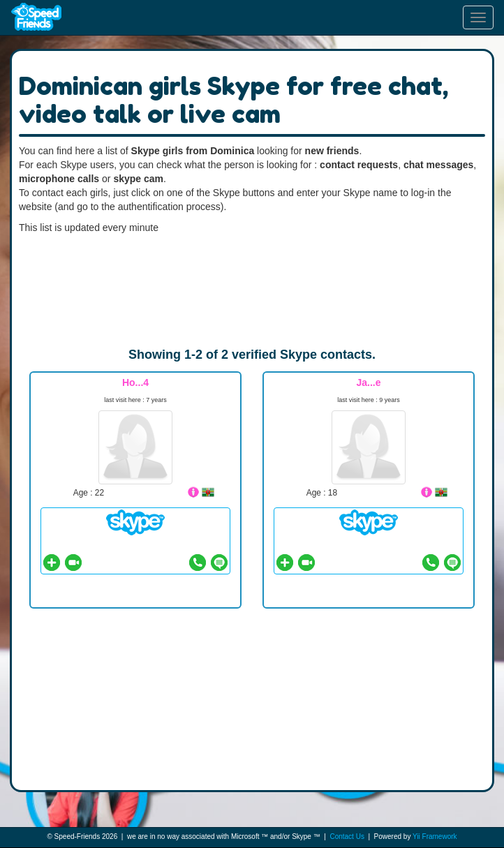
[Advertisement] (252, 290)
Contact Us (347, 836)
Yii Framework (435, 836)
